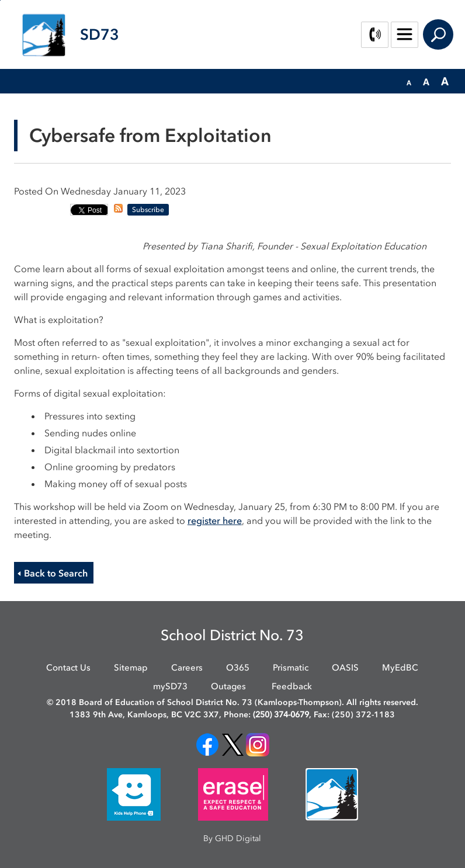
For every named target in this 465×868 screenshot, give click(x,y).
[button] (409, 82)
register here (215, 520)
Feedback (292, 686)
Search (438, 34)
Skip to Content (0, 0)
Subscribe (148, 210)
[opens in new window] (207, 744)
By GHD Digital (232, 839)
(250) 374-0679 (281, 715)
